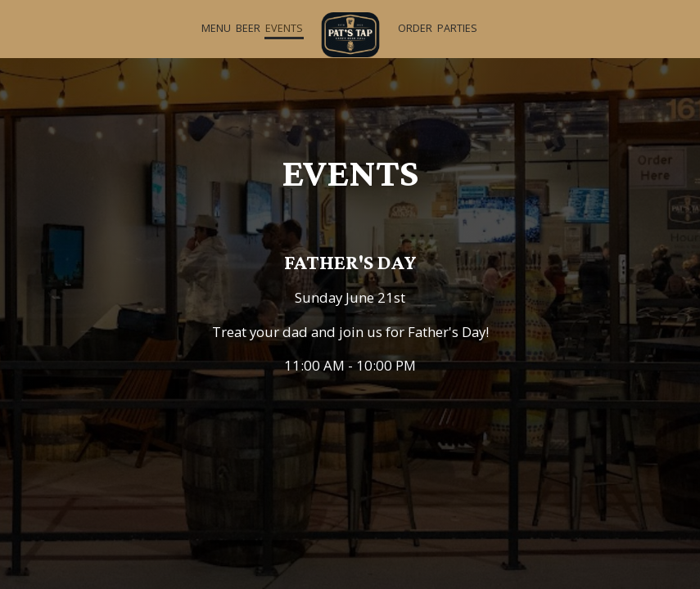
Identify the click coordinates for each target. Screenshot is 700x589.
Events (284, 28)
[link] (350, 35)
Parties (457, 28)
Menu (216, 28)
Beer (248, 28)
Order (415, 28)
